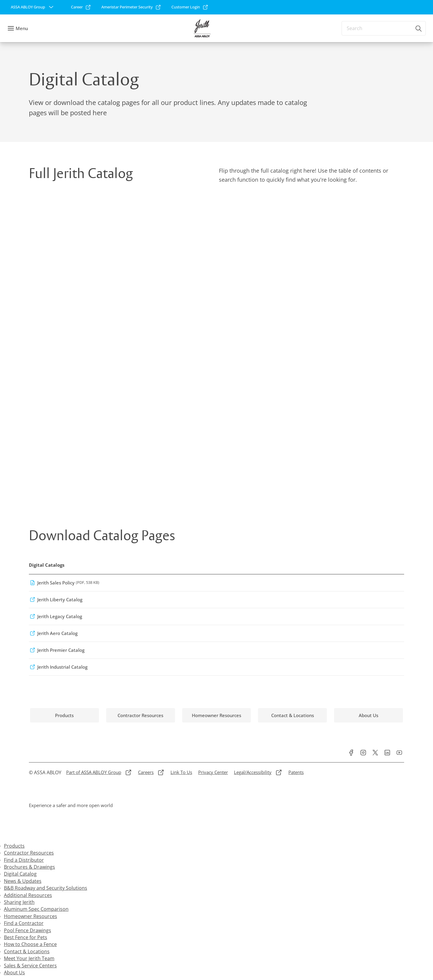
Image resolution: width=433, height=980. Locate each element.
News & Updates (23, 881)
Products (14, 846)
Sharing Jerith (19, 902)
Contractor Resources (29, 853)
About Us (14, 972)
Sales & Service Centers (30, 966)
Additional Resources (28, 895)
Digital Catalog (20, 874)
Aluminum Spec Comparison (36, 909)
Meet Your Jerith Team (29, 958)
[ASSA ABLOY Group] (33, 7)
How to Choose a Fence (30, 944)
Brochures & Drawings (29, 867)
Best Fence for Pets (26, 937)
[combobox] (384, 28)
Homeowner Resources (31, 916)
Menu (22, 28)
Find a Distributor (24, 860)
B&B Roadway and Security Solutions (46, 888)
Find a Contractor (24, 923)
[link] (81, 7)
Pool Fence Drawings (28, 930)
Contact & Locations (27, 951)
